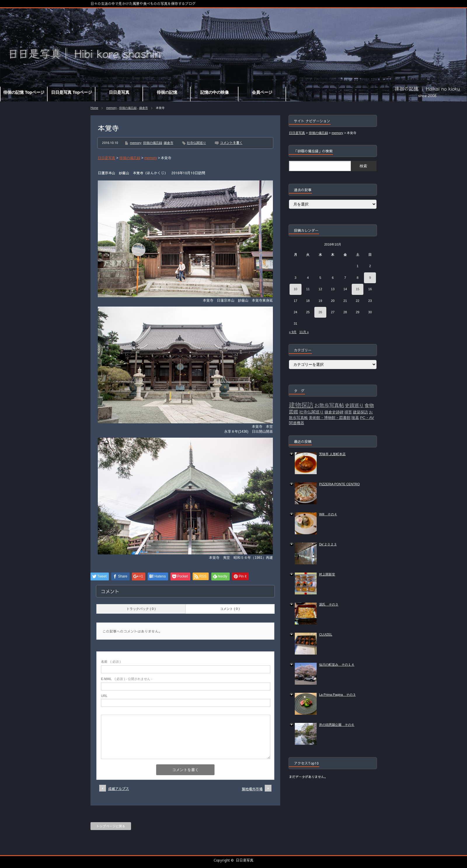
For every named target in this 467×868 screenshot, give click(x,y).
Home (94, 108)
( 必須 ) (111, 662)
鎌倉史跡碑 (334, 412)
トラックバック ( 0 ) (141, 609)
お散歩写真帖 (329, 405)
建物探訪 (301, 405)
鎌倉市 (144, 108)
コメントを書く (231, 143)
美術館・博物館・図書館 (330, 418)
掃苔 (348, 412)
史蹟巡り (354, 405)
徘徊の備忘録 (128, 108)
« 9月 (293, 332)
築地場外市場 (252, 789)
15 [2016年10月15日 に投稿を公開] (358, 289)
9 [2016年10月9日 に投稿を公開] (370, 278)
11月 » (304, 332)
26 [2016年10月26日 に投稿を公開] (320, 312)
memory (111, 108)
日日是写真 (245, 860)
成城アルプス (119, 789)
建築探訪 (360, 412)
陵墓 (355, 418)
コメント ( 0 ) (230, 609)
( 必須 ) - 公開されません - (127, 679)
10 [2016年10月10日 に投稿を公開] (295, 289)
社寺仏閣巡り (196, 143)
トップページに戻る (111, 826)
